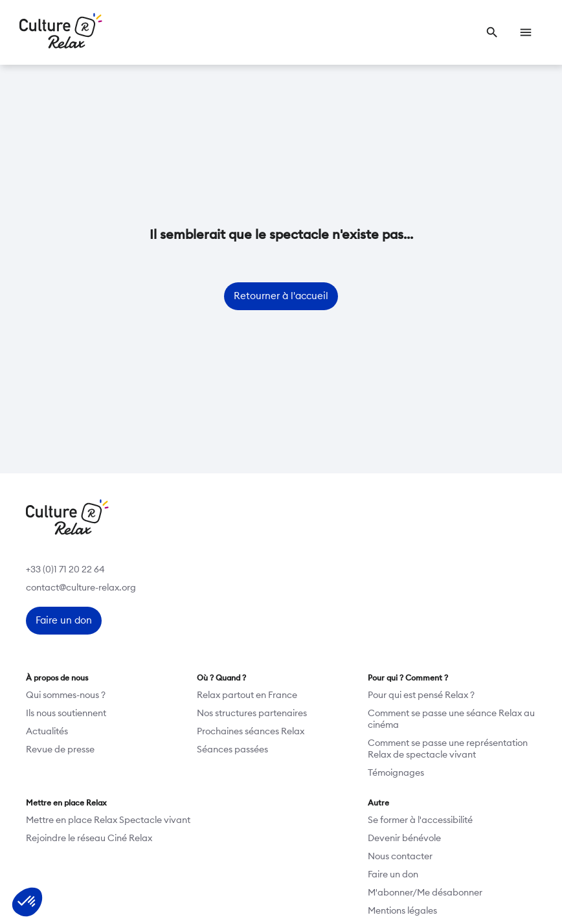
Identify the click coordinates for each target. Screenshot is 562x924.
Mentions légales (402, 911)
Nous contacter (400, 857)
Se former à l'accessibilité (420, 820)
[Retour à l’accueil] (61, 32)
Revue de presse (60, 750)
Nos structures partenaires (252, 714)
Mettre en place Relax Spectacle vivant (108, 820)
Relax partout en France (247, 695)
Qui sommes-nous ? (66, 695)
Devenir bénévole (404, 839)
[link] (492, 32)
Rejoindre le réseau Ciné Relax (89, 839)
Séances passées (232, 750)
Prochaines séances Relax (251, 732)
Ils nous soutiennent (66, 714)
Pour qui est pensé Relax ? (421, 695)
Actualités (47, 732)
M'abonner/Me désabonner (425, 893)
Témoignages (396, 773)
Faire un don (393, 875)
